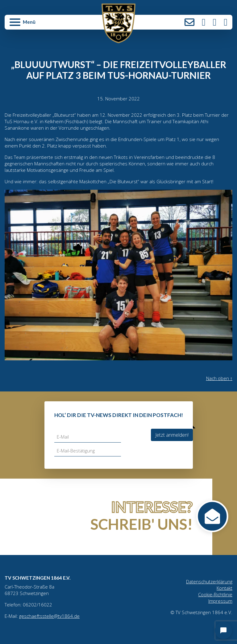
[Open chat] (223, 630)
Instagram (204, 22)
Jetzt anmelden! (172, 435)
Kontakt (189, 22)
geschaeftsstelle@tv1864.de (49, 616)
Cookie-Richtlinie (215, 594)
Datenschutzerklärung (209, 581)
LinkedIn (226, 22)
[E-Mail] (88, 437)
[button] (43, 25)
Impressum (220, 601)
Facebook (215, 22)
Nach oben (219, 378)
